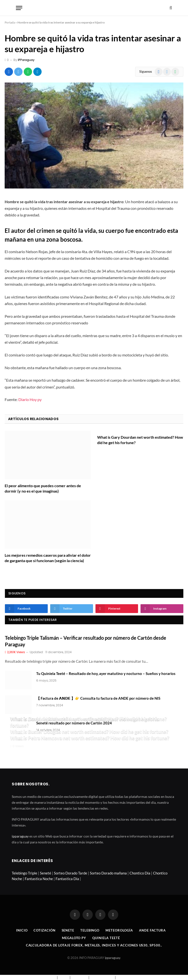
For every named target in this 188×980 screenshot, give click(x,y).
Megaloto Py (74, 938)
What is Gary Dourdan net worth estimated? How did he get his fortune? (140, 440)
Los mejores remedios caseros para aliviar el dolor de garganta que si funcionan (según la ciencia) (48, 558)
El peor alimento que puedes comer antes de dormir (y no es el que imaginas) (43, 488)
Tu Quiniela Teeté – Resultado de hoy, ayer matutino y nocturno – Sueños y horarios (106, 673)
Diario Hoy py (30, 399)
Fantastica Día (67, 879)
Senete (68, 930)
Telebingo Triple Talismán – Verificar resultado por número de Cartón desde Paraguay (86, 641)
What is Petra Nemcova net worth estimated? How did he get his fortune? (90, 738)
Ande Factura (152, 930)
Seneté (46, 873)
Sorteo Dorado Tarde (70, 873)
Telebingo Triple (24, 873)
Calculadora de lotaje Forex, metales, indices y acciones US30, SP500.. (94, 945)
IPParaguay (26, 60)
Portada (10, 22)
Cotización (44, 930)
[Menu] (19, 8)
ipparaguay (20, 836)
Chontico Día (140, 873)
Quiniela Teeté (106, 938)
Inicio (22, 930)
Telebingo (90, 930)
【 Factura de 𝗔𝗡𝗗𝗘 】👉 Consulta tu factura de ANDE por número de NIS (98, 698)
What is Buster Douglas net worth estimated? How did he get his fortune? (89, 732)
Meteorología (119, 930)
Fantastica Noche (39, 879)
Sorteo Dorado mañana (108, 873)
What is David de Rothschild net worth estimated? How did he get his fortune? (85, 722)
